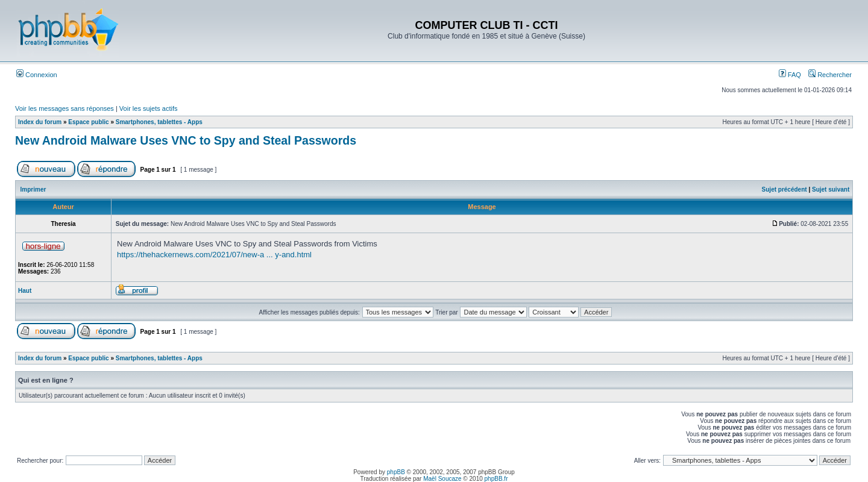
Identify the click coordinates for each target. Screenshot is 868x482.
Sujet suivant (831, 189)
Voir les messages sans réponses (64, 108)
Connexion (37, 75)
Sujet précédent (785, 189)
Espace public (88, 122)
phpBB (396, 472)
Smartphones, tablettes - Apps (159, 122)
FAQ (790, 75)
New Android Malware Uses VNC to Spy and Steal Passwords (186, 140)
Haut (25, 291)
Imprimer (33, 189)
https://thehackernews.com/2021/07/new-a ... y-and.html (214, 255)
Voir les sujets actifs (149, 108)
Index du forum (40, 122)
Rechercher (830, 75)
